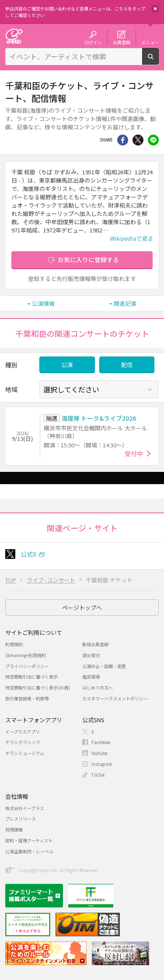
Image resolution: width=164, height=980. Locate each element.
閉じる (155, 9)
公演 (67, 365)
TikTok (98, 775)
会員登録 (122, 42)
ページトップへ (82, 608)
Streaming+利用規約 (26, 655)
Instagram (102, 764)
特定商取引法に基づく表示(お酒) (38, 687)
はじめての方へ (98, 687)
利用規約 (14, 644)
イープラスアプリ (23, 732)
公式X (28, 554)
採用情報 (14, 829)
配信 (127, 365)
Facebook (101, 742)
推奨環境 (91, 677)
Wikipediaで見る (131, 238)
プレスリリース (21, 819)
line (153, 140)
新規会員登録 (95, 644)
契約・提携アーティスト (29, 840)
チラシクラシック (23, 742)
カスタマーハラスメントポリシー (115, 698)
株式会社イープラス (25, 808)
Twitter (138, 140)
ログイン (93, 42)
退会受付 (91, 655)
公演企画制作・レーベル (29, 851)
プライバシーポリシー (27, 666)
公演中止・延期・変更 (104, 666)
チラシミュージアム (25, 753)
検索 (159, 61)
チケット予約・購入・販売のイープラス (14, 36)
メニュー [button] (150, 42)
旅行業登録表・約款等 (27, 698)
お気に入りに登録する (88, 260)
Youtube (99, 753)
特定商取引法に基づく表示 (31, 677)
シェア (123, 140)
